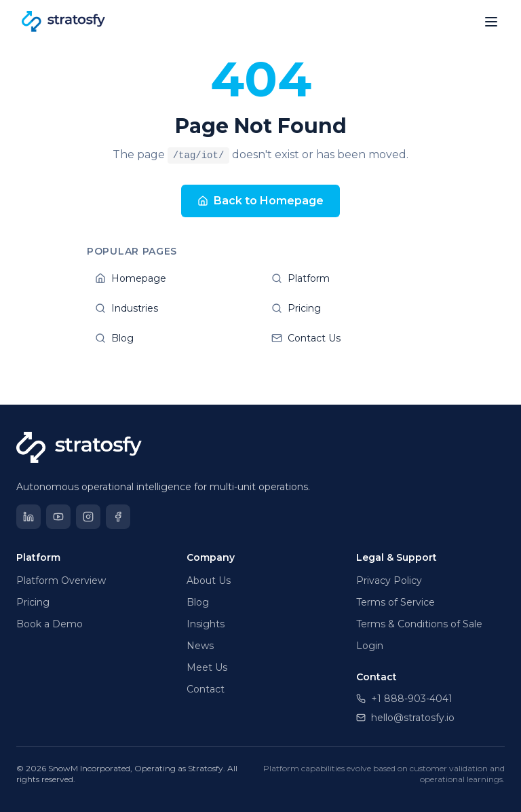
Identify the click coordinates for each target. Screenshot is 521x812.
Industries (172, 308)
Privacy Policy (389, 580)
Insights (206, 624)
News (200, 646)
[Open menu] (491, 22)
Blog (172, 338)
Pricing (349, 308)
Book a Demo (50, 624)
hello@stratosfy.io (405, 718)
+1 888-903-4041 (404, 699)
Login (370, 646)
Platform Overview (61, 580)
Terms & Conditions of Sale (419, 624)
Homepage (172, 278)
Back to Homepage (260, 201)
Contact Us (349, 338)
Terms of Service (395, 602)
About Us (209, 580)
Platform (349, 278)
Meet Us (207, 667)
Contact (206, 689)
